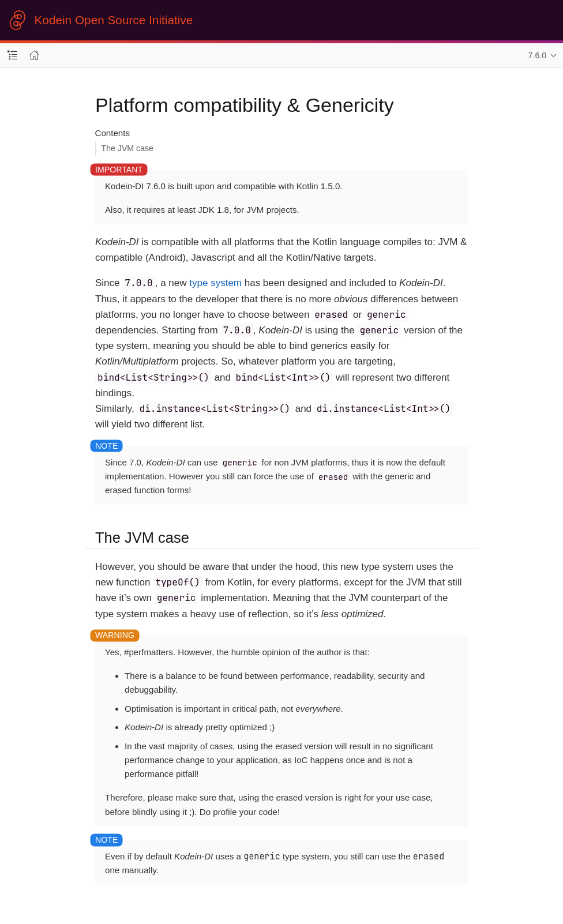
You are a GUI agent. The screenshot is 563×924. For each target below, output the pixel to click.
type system (215, 283)
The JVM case (127, 148)
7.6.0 (538, 55)
